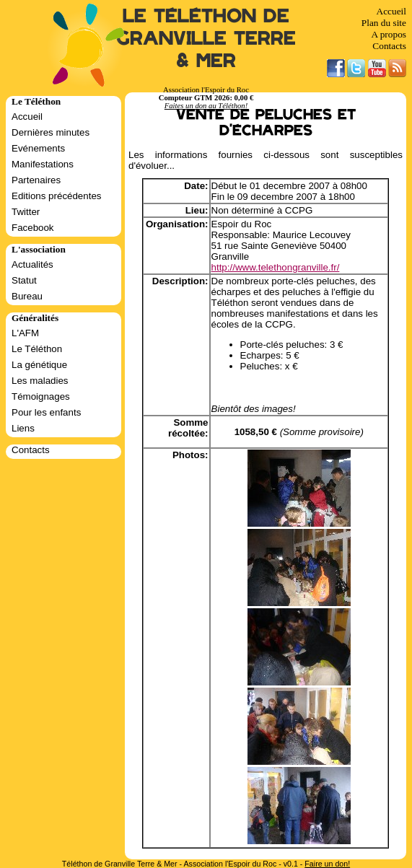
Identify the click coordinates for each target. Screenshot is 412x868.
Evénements (38, 148)
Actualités (32, 264)
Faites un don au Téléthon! (206, 106)
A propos (389, 34)
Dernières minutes (51, 132)
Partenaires (36, 180)
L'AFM (25, 333)
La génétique (39, 365)
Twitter (26, 212)
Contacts (389, 46)
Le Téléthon (37, 349)
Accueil (391, 11)
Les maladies (40, 381)
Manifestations (43, 164)
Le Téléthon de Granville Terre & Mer (206, 39)
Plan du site (384, 23)
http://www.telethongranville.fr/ (276, 267)
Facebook (33, 228)
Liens (23, 428)
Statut (24, 280)
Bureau (27, 296)
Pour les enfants (46, 412)
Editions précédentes (56, 196)
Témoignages (41, 396)
